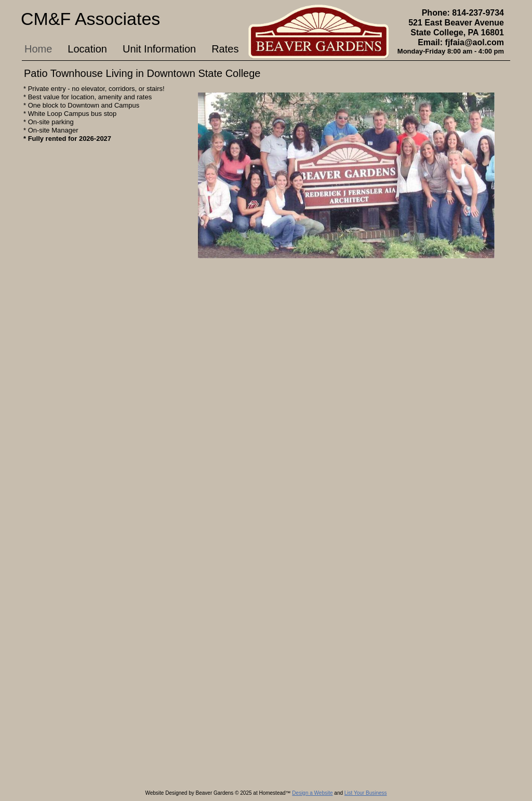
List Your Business (366, 793)
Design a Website (312, 793)
